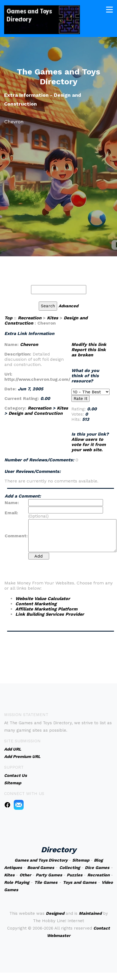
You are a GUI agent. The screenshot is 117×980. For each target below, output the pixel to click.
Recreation (30, 318)
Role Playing (17, 882)
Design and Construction (36, 413)
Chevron (29, 344)
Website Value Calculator (43, 599)
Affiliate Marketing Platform (46, 609)
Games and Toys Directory (41, 860)
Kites (53, 318)
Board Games (41, 868)
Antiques (13, 868)
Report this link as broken (89, 352)
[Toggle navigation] (109, 9)
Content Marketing (36, 604)
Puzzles (75, 875)
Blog (98, 860)
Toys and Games (80, 882)
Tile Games (46, 882)
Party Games (49, 875)
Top (8, 318)
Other (25, 875)
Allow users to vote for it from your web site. (89, 444)
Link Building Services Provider (50, 614)
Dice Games (97, 868)
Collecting (70, 868)
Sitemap (81, 860)
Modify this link (89, 344)
